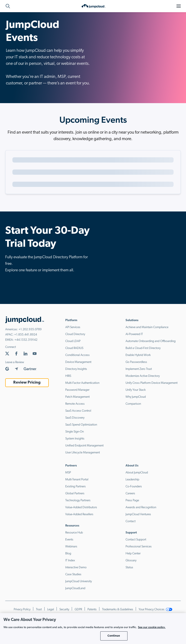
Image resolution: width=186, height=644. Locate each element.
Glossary (131, 561)
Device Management (78, 362)
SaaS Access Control (78, 411)
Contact (131, 521)
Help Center (133, 554)
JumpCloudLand (75, 588)
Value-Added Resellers (79, 514)
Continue (114, 636)
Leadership (132, 480)
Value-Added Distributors (81, 507)
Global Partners (75, 494)
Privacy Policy (22, 610)
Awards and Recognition (141, 507)
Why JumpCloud (136, 397)
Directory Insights (76, 369)
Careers (130, 494)
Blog (68, 554)
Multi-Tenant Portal (77, 480)
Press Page (132, 501)
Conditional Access (77, 355)
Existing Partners (75, 487)
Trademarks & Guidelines (118, 610)
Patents (92, 610)
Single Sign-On (75, 432)
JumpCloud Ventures (138, 514)
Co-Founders (134, 487)
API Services (73, 327)
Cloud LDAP (73, 341)
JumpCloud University (79, 581)
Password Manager (77, 390)
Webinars (71, 547)
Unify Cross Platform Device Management (152, 383)
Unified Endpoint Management (84, 446)
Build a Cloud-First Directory (143, 348)
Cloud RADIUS (74, 348)
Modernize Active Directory (143, 376)
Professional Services (139, 547)
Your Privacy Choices (156, 610)
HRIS (68, 376)
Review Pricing (27, 383)
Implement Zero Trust (139, 369)
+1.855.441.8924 (26, 335)
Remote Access (75, 404)
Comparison (133, 404)
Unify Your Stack (136, 390)
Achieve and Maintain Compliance (147, 327)
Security (64, 610)
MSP (68, 473)
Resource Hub (74, 533)
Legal (51, 610)
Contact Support (136, 540)
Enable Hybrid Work (138, 355)
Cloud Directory (75, 334)
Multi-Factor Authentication (82, 383)
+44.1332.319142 (26, 340)
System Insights (75, 439)
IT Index (70, 561)
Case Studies (73, 574)
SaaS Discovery (75, 418)
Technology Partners (78, 501)
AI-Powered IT (134, 334)
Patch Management (77, 397)
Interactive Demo (76, 568)
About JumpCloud (137, 473)
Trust (39, 610)
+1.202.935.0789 (30, 330)
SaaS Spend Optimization (81, 425)
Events (69, 540)
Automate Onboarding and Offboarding (151, 341)
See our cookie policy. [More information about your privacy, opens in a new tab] (152, 627)
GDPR (78, 610)
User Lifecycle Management (83, 453)
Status (129, 568)
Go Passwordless (136, 362)
